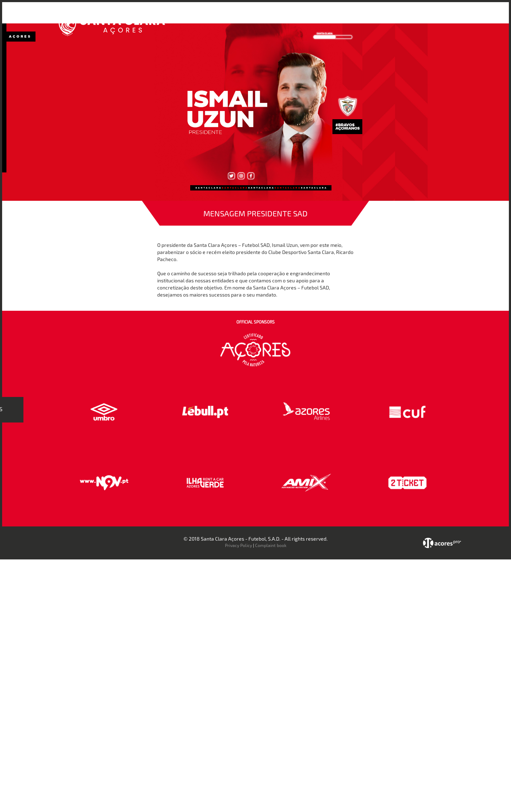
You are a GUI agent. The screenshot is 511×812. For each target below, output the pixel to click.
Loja (352, 17)
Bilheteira (327, 17)
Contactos (417, 17)
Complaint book (271, 545)
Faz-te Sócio (381, 17)
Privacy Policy (238, 545)
